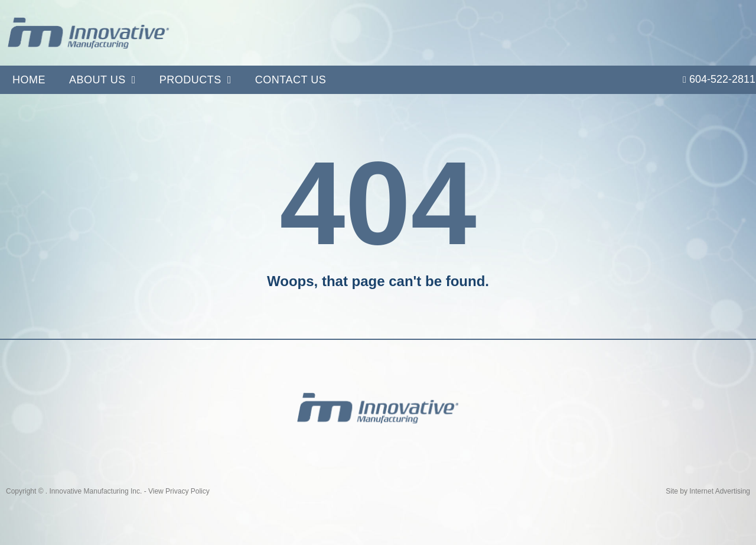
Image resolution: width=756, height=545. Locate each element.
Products (195, 80)
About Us (102, 80)
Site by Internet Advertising (708, 491)
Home (29, 80)
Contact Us (291, 80)
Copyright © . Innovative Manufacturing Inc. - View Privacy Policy (108, 491)
